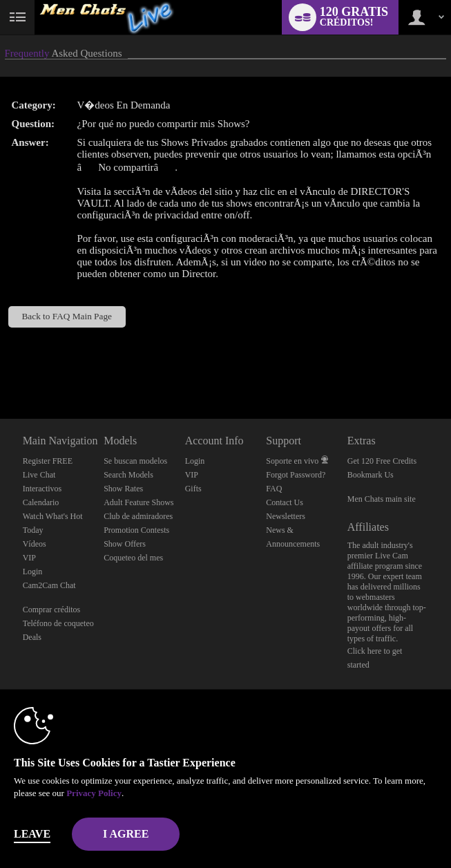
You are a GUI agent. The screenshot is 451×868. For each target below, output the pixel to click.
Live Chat (39, 475)
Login (33, 572)
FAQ (274, 489)
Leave (32, 834)
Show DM (0, 367)
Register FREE (48, 461)
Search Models (128, 475)
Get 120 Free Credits (382, 461)
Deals (32, 637)
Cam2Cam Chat (49, 585)
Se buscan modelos (135, 461)
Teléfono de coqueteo (58, 623)
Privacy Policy (94, 793)
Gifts (193, 489)
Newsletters (286, 516)
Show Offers (125, 544)
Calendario (41, 502)
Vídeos (35, 544)
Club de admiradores (138, 516)
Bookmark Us (371, 475)
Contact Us (285, 502)
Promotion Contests (136, 530)
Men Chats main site (382, 499)
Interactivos (42, 489)
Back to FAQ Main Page (67, 316)
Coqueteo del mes (133, 558)
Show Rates (123, 489)
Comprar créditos (52, 610)
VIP (29, 558)
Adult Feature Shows (138, 502)
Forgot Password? (296, 475)
